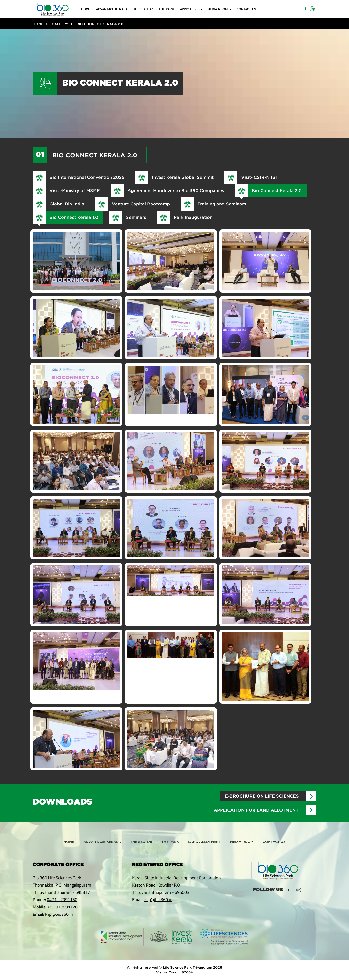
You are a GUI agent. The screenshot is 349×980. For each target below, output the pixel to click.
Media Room (218, 9)
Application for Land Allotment (256, 810)
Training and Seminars (222, 204)
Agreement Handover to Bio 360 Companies (176, 190)
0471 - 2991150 (62, 900)
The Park (166, 9)
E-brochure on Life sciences (262, 796)
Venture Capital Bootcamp (141, 204)
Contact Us (246, 9)
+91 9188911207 (64, 907)
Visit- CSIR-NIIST (260, 177)
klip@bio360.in (59, 914)
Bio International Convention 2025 (87, 177)
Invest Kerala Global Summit (183, 177)
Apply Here (189, 9)
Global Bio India (67, 204)
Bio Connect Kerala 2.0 (277, 190)
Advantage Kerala (112, 9)
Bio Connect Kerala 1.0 (74, 217)
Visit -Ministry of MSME (75, 190)
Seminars (136, 217)
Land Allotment (204, 842)
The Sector (143, 9)
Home (86, 9)
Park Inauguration (193, 217)
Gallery (60, 24)
